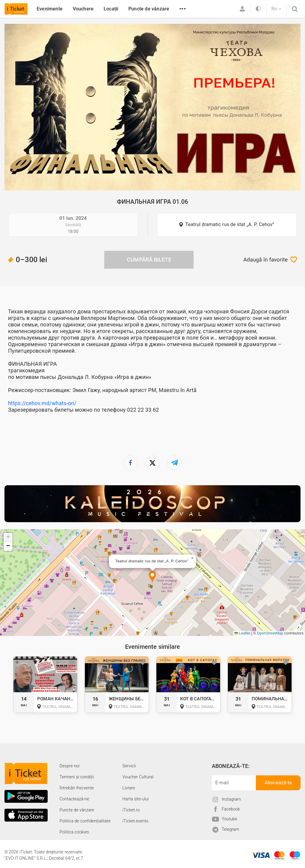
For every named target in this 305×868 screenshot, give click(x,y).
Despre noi (70, 766)
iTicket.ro (131, 810)
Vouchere (83, 9)
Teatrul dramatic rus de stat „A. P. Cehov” (230, 224)
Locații (111, 9)
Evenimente (50, 9)
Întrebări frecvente (77, 788)
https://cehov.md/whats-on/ (42, 403)
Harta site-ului (136, 799)
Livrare (129, 788)
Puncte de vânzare (149, 9)
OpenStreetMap (270, 633)
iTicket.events (135, 821)
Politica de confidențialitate (85, 821)
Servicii (129, 766)
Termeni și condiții (77, 777)
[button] (152, 577)
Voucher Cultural (138, 777)
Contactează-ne (74, 799)
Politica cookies (74, 832)
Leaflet (242, 633)
